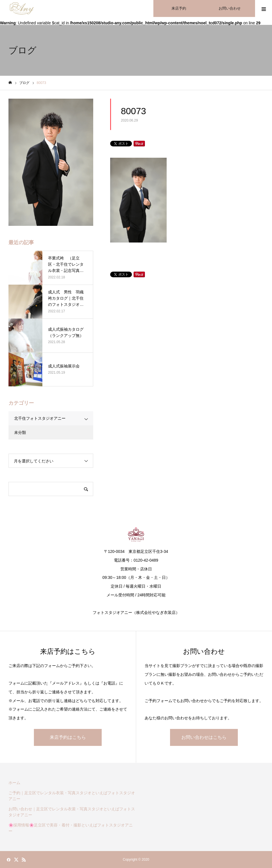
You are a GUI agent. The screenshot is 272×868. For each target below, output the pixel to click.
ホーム (14, 783)
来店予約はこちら (68, 737)
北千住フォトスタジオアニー (40, 418)
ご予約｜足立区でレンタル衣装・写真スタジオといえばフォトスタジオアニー (72, 796)
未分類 (20, 432)
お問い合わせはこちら (204, 737)
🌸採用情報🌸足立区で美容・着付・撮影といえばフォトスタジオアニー (71, 828)
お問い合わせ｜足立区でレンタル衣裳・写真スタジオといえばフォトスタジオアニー (72, 812)
